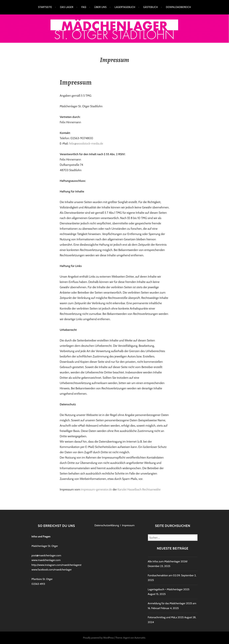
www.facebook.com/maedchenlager (52, 570)
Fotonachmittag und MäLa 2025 (166, 617)
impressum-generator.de (96, 489)
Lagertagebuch (125, 7)
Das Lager (67, 7)
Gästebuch (150, 7)
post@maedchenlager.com (46, 555)
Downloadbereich (178, 7)
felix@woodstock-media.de (86, 144)
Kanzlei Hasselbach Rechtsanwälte (139, 489)
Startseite (45, 7)
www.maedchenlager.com (46, 560)
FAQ (84, 7)
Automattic (140, 638)
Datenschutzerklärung (107, 525)
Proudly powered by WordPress (98, 638)
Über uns (100, 7)
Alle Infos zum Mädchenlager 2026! (168, 561)
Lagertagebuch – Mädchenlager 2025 (169, 589)
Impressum (128, 525)
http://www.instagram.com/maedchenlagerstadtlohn (61, 565)
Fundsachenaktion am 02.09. (164, 575)
